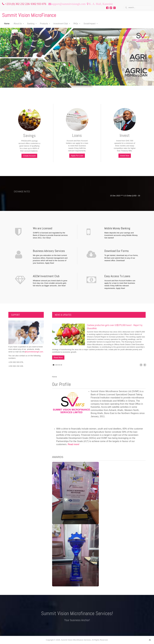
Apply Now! (49, 263)
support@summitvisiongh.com (68, 4)
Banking (31, 24)
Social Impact (90, 24)
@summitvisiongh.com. (34, 352)
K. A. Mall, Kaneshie (101, 4)
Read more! (74, 444)
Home (7, 24)
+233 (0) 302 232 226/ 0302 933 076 (25, 4)
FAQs (76, 24)
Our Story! (47, 238)
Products (44, 24)
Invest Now (125, 156)
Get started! (109, 238)
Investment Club (61, 24)
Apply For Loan (77, 156)
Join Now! (62, 286)
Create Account (29, 156)
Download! (120, 260)
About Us (18, 24)
